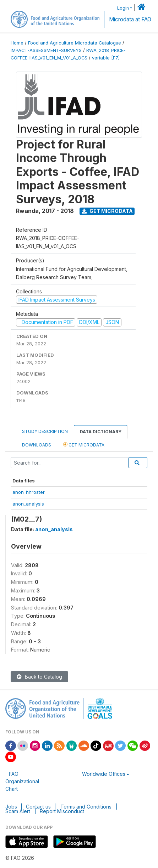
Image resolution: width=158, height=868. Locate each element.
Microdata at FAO (130, 19)
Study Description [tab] (45, 431)
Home (17, 43)
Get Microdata (107, 211)
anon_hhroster (29, 492)
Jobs (11, 807)
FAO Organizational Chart (22, 781)
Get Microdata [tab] (84, 445)
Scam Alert (18, 811)
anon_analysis (28, 504)
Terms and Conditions (86, 807)
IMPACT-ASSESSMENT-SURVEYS (46, 50)
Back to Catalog (39, 677)
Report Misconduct (62, 811)
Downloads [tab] (37, 445)
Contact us (38, 807)
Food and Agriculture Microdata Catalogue (75, 43)
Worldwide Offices (104, 774)
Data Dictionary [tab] (101, 432)
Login (123, 8)
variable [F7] (106, 58)
